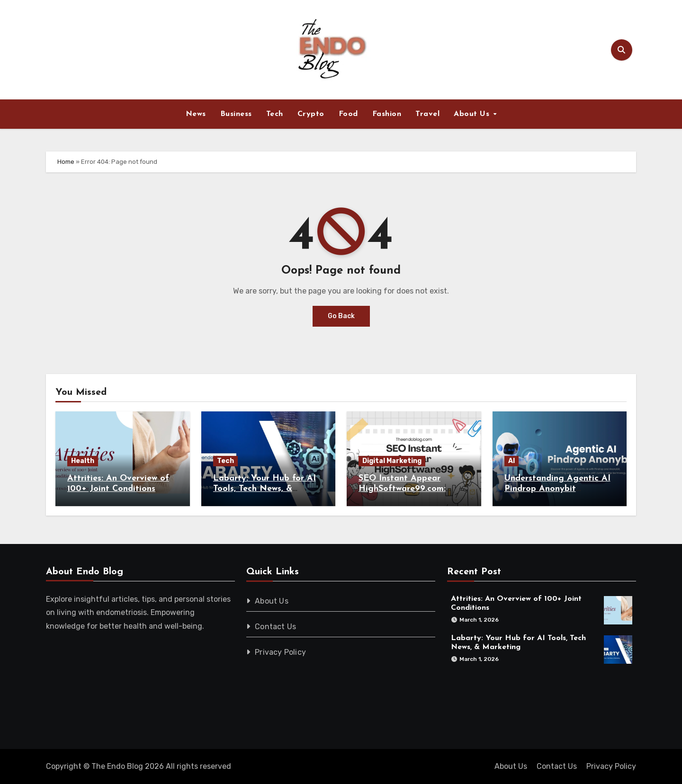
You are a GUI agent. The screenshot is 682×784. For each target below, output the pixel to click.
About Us (473, 114)
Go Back (341, 316)
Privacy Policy (281, 652)
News (196, 114)
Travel (427, 114)
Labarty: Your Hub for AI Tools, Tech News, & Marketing (265, 489)
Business (236, 114)
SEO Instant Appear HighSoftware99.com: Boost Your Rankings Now (412, 489)
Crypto (311, 114)
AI (511, 461)
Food (348, 114)
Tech (275, 114)
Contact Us (276, 627)
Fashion (387, 114)
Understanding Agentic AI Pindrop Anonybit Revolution (557, 489)
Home (66, 162)
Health (83, 461)
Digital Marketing (392, 461)
